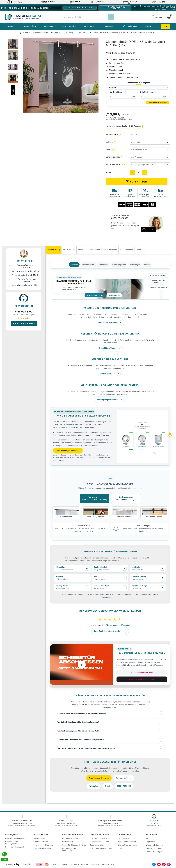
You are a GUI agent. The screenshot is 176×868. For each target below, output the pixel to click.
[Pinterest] (164, 864)
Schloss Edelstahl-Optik (142, 673)
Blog (120, 848)
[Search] (111, 17)
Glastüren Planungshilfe (15, 838)
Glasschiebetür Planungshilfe (12, 843)
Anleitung (113, 87)
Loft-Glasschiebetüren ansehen (115, 8)
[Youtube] (159, 864)
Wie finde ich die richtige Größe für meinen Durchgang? (110, 722)
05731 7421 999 (124, 786)
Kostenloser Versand (22, 821)
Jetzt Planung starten (95, 295)
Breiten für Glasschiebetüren (74, 845)
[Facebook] (154, 864)
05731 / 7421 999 (66, 821)
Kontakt (147, 265)
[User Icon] (157, 17)
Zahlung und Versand (127, 842)
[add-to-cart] (137, 181)
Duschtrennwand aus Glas (101, 848)
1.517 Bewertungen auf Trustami (116, 625)
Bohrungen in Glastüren (43, 845)
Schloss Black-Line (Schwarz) (142, 679)
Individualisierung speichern (158, 102)
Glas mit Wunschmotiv (127, 845)
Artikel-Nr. (110, 53)
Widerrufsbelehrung (154, 845)
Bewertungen (135, 265)
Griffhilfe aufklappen (110, 374)
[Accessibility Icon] (170, 434)
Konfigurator (103, 265)
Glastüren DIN (39, 838)
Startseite (74, 265)
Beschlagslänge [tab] (110, 250)
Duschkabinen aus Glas (100, 838)
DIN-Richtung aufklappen (110, 322)
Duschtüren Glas (97, 845)
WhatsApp (94, 786)
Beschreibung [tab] (54, 250)
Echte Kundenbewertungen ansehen (110, 631)
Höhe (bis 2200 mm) (116, 92)
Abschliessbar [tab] (127, 250)
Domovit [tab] (140, 250)
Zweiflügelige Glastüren (44, 848)
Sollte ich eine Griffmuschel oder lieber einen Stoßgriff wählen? (110, 740)
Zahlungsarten (124, 838)
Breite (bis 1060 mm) (147, 92)
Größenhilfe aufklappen (110, 348)
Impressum (151, 842)
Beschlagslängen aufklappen (110, 400)
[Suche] (85, 17)
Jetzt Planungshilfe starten (68, 451)
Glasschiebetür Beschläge (73, 838)
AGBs (148, 838)
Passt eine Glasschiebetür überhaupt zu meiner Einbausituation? (110, 713)
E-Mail (108, 786)
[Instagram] (169, 864)
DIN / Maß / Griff (88, 265)
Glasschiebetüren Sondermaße (69, 849)
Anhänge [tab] (82, 250)
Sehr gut (17, 1)
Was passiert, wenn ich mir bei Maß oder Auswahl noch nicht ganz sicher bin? (110, 748)
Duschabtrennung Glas (99, 842)
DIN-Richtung (67, 842)
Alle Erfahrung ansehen (24, 323)
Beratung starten (114, 295)
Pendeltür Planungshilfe (15, 847)
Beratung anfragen (124, 778)
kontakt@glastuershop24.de (110, 821)
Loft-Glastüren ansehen (80, 8)
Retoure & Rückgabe (155, 852)
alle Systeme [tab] (94, 250)
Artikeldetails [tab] (69, 250)
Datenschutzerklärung (155, 848)
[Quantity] (139, 172)
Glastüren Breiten (41, 842)
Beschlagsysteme (119, 265)
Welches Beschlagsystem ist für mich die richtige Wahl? (110, 731)
